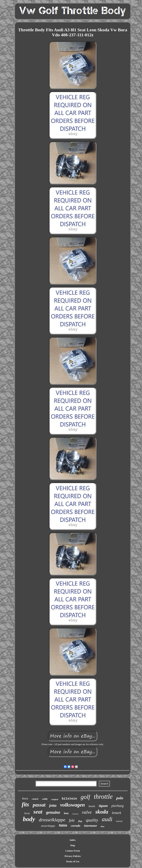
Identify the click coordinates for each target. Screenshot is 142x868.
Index (73, 840)
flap (80, 821)
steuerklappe (48, 826)
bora (25, 798)
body (29, 819)
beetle (92, 806)
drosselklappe (52, 820)
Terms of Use (73, 861)
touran (119, 821)
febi (72, 820)
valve (87, 812)
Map (73, 845)
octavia (75, 814)
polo (120, 798)
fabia (63, 825)
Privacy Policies (73, 856)
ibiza (103, 826)
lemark (116, 813)
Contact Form (73, 851)
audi (107, 819)
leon (66, 813)
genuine (53, 812)
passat (39, 805)
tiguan (103, 806)
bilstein (69, 799)
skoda (102, 812)
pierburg (118, 806)
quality (92, 820)
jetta (53, 805)
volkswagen (72, 805)
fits (25, 804)
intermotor (90, 826)
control (35, 799)
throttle (103, 797)
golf (85, 797)
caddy (45, 799)
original (55, 799)
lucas (27, 813)
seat (38, 812)
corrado (76, 826)
